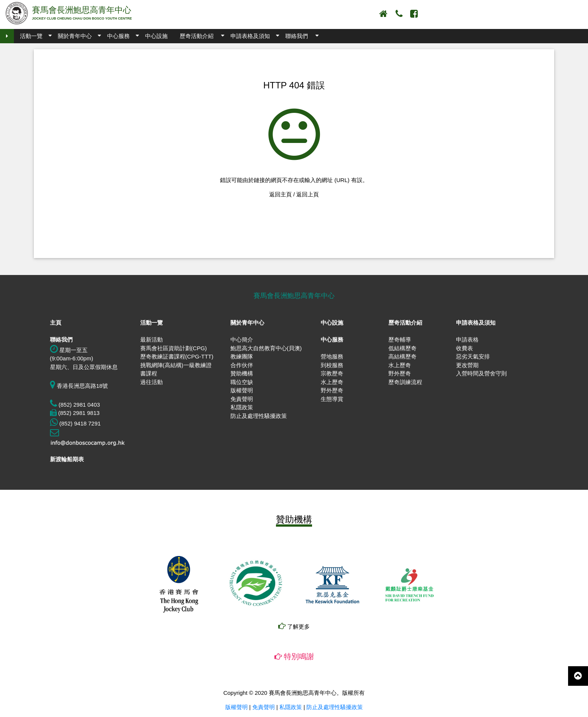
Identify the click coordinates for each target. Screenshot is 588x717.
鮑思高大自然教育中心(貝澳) (266, 348)
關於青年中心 (75, 36)
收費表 (464, 348)
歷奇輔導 (400, 340)
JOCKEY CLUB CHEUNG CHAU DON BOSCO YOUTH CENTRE (82, 18)
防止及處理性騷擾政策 (259, 416)
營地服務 (332, 356)
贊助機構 (242, 373)
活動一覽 (31, 36)
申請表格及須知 (250, 36)
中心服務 (118, 36)
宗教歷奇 (332, 373)
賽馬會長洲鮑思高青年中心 (82, 10)
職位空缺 (242, 382)
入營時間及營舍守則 (481, 373)
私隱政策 (242, 407)
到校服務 (332, 365)
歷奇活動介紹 (197, 36)
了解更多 (294, 627)
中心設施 (156, 36)
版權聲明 (242, 390)
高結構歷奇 (402, 356)
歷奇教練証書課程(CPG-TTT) (177, 356)
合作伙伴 (242, 365)
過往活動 (152, 382)
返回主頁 (280, 194)
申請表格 (467, 340)
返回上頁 (308, 194)
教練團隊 (242, 356)
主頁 (56, 323)
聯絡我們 (297, 36)
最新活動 (152, 340)
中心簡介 (242, 340)
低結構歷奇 (402, 348)
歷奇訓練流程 (405, 382)
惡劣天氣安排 (473, 356)
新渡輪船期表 (67, 459)
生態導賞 (332, 399)
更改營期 (467, 365)
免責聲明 (242, 399)
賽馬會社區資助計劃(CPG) (174, 348)
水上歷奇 (332, 382)
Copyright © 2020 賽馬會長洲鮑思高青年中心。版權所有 (294, 693)
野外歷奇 (332, 390)
